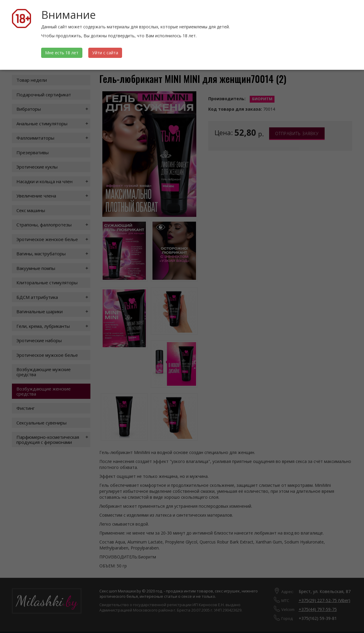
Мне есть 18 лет (62, 53)
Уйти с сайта (105, 53)
